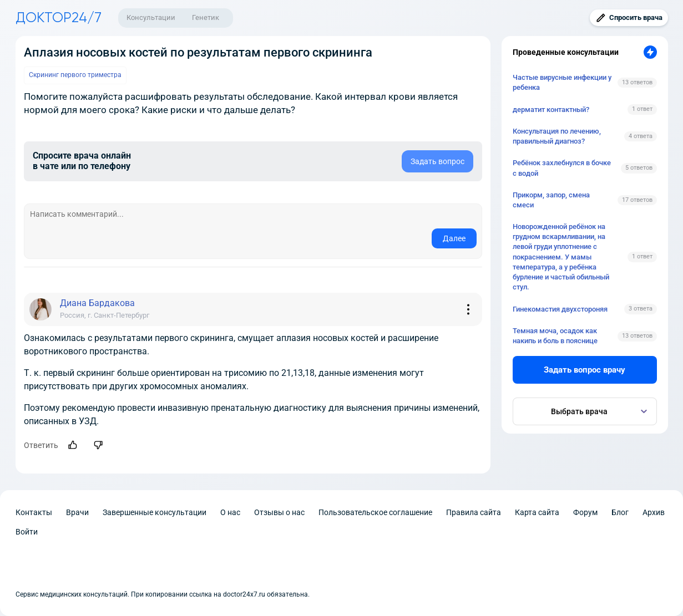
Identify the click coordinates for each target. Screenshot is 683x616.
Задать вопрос (437, 161)
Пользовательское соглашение (375, 512)
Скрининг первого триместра (75, 75)
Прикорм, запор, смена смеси (551, 200)
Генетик (206, 17)
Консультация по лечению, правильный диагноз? (557, 136)
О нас (230, 512)
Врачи (77, 512)
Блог (620, 512)
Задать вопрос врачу (585, 370)
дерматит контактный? (551, 110)
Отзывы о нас (279, 512)
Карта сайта (537, 512)
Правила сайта (474, 512)
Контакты (34, 512)
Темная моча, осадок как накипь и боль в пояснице (555, 336)
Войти (27, 532)
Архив (654, 512)
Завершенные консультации (155, 512)
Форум (585, 512)
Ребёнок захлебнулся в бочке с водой (562, 168)
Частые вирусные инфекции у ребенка (562, 82)
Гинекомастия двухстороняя (560, 309)
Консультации (151, 17)
